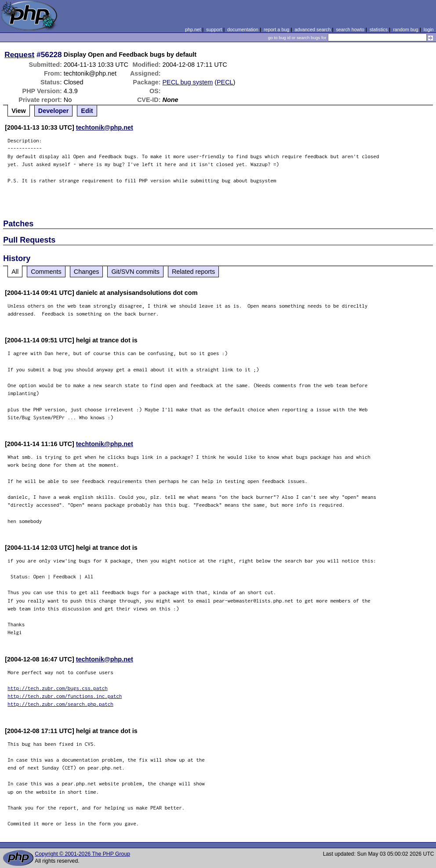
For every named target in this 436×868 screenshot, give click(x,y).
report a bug (276, 29)
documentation (243, 29)
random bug (406, 29)
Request (19, 54)
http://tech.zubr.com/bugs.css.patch (58, 688)
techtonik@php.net (105, 127)
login (429, 29)
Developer (54, 111)
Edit (87, 111)
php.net (193, 29)
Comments (46, 272)
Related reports (193, 272)
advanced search (312, 29)
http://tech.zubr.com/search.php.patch (60, 704)
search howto (350, 29)
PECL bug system (188, 82)
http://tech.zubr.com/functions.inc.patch (65, 696)
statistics (379, 29)
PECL (225, 82)
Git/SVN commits (135, 272)
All (15, 272)
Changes (87, 272)
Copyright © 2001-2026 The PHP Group (82, 854)
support (214, 29)
